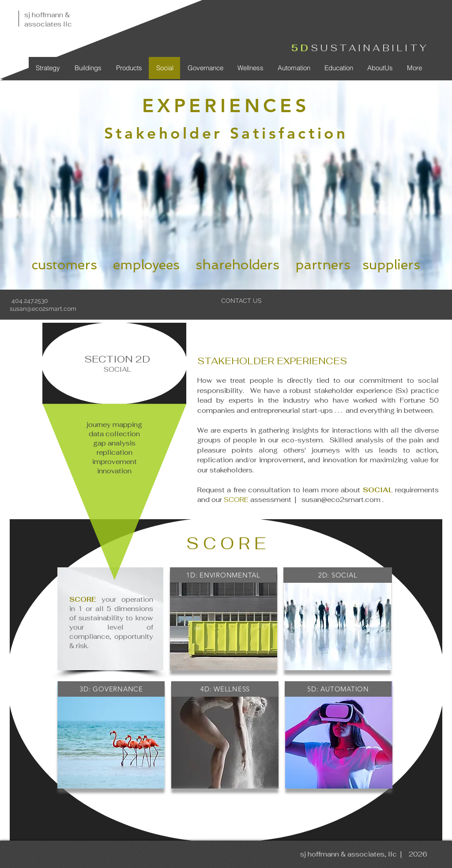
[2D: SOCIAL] (338, 575)
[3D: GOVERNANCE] (111, 689)
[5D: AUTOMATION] (338, 689)
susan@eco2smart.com (43, 309)
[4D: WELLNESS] (225, 689)
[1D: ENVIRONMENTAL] (223, 575)
